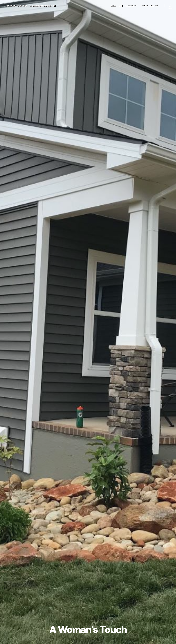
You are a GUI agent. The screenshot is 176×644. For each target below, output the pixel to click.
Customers (130, 6)
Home (113, 6)
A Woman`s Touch (16, 6)
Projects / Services (149, 6)
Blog (121, 6)
